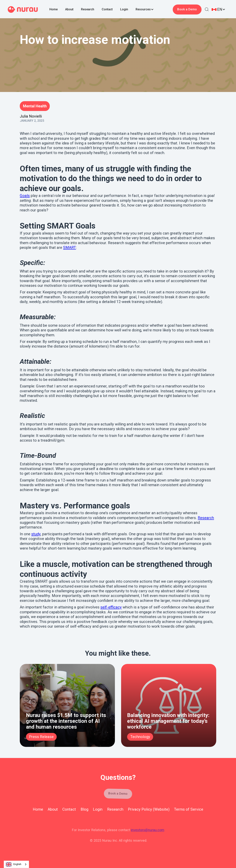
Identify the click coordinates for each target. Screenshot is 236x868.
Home (53, 9)
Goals (25, 196)
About (69, 9)
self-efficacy (111, 607)
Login (124, 9)
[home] (23, 9)
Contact (107, 9)
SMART (70, 248)
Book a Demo (187, 9)
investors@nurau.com (148, 830)
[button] (148, 9)
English (14, 864)
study (36, 534)
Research (88, 9)
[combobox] (16, 864)
